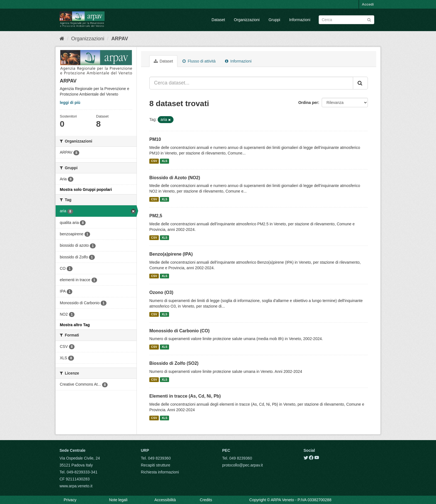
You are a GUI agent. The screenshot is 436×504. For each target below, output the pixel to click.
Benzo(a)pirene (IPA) (171, 254)
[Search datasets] (346, 20)
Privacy (70, 500)
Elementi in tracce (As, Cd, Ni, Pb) (185, 396)
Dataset (218, 20)
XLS (164, 161)
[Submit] (369, 19)
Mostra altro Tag (75, 325)
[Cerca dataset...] (251, 83)
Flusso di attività (199, 61)
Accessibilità (165, 500)
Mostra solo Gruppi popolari (86, 189)
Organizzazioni (247, 20)
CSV (154, 161)
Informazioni (300, 20)
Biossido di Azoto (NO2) (175, 178)
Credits (206, 500)
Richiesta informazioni (160, 472)
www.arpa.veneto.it (76, 486)
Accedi (368, 4)
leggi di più (70, 103)
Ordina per (308, 103)
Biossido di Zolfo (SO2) (174, 363)
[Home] (62, 39)
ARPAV (120, 39)
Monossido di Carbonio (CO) (179, 331)
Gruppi (274, 20)
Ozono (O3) (161, 292)
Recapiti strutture (156, 465)
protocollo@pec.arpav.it (242, 465)
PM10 (155, 139)
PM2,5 (156, 216)
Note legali (118, 500)
